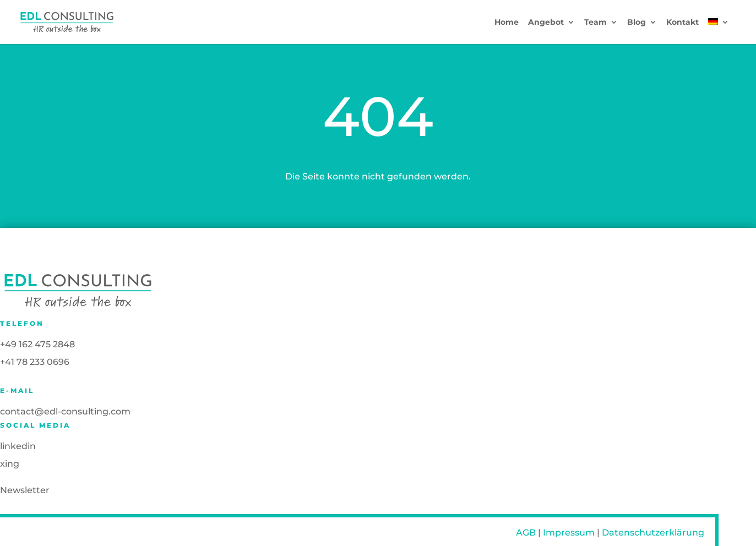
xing (10, 464)
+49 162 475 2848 (37, 344)
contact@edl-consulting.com (65, 411)
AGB (526, 533)
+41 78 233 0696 (35, 362)
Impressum (569, 533)
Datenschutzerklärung (653, 533)
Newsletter (25, 490)
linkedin (18, 446)
